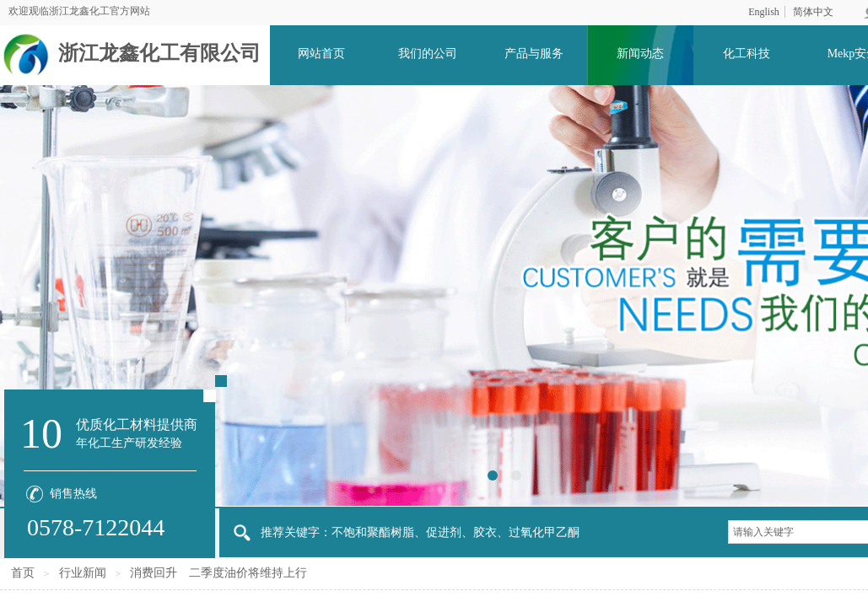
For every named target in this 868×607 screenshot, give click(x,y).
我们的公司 (428, 54)
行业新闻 (83, 573)
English (764, 12)
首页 (23, 573)
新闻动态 (640, 54)
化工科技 (747, 54)
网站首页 (321, 54)
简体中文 (813, 12)
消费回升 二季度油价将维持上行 (218, 573)
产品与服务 (534, 54)
